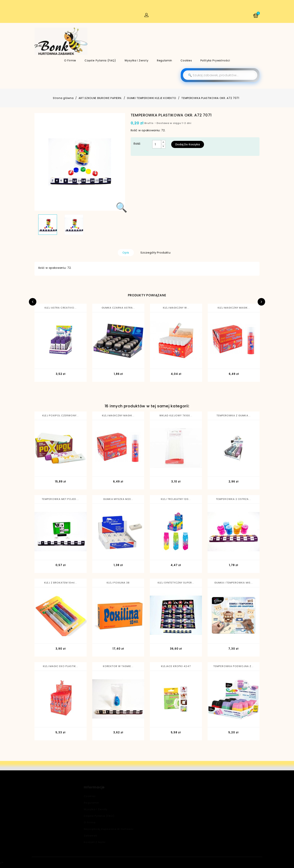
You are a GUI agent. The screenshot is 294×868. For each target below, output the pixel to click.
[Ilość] (157, 144)
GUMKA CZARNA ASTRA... (118, 308)
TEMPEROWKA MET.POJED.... (60, 499)
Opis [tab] (126, 252)
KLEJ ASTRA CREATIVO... (61, 308)
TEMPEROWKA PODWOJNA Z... (233, 666)
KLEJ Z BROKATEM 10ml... (61, 583)
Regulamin (165, 60)
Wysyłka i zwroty (136, 60)
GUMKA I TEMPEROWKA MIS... (234, 583)
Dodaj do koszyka (188, 144)
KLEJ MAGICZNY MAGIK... (234, 308)
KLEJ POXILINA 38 (118, 583)
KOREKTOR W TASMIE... (118, 666)
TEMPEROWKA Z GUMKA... (234, 416)
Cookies (186, 60)
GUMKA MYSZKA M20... (118, 499)
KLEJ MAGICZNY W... (176, 308)
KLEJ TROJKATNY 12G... (176, 499)
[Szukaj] (220, 75)
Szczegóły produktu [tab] (156, 252)
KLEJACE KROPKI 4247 (176, 666)
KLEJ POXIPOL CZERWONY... (61, 416)
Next (261, 302)
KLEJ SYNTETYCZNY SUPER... (176, 583)
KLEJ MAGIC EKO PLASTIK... (61, 666)
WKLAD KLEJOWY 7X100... (176, 416)
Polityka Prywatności (215, 60)
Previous (33, 302)
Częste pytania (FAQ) (100, 60)
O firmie (70, 60)
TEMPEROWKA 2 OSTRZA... (233, 499)
